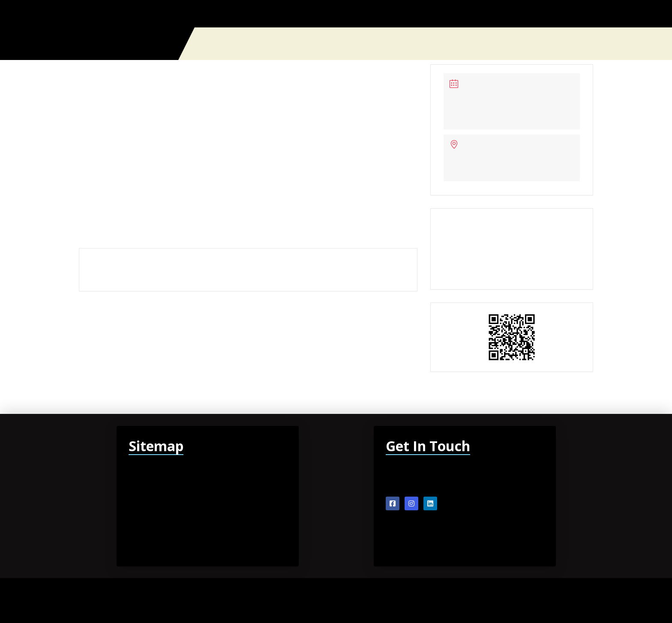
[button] (590, 44)
